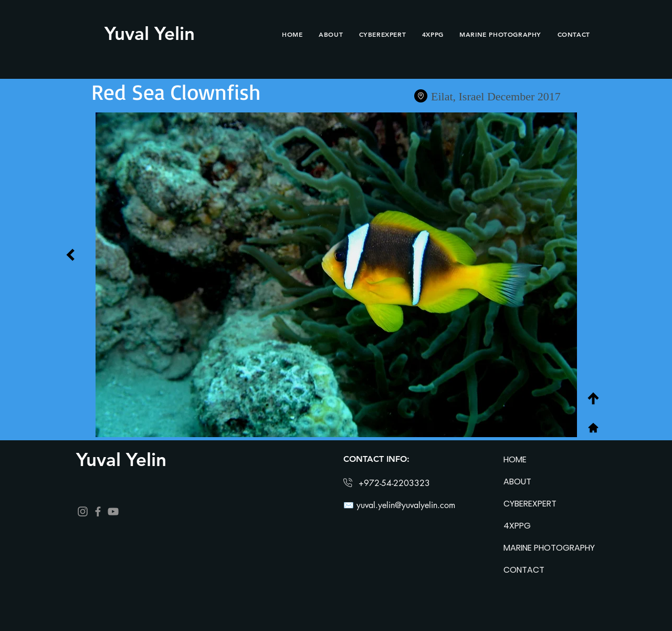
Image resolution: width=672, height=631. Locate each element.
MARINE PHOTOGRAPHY (540, 548)
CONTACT (524, 570)
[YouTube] (113, 511)
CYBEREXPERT (530, 504)
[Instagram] (83, 511)
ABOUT (517, 482)
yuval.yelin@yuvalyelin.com (406, 505)
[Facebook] (98, 511)
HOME (515, 459)
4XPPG (517, 526)
